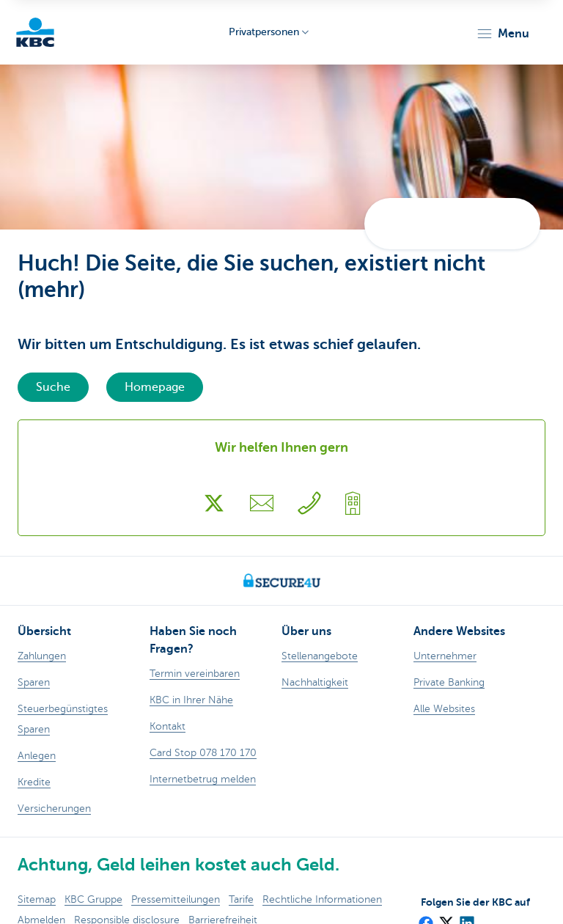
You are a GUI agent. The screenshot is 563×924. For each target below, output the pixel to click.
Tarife (241, 899)
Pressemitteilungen (176, 899)
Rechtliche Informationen (322, 899)
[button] (503, 34)
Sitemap (37, 899)
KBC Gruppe (93, 899)
